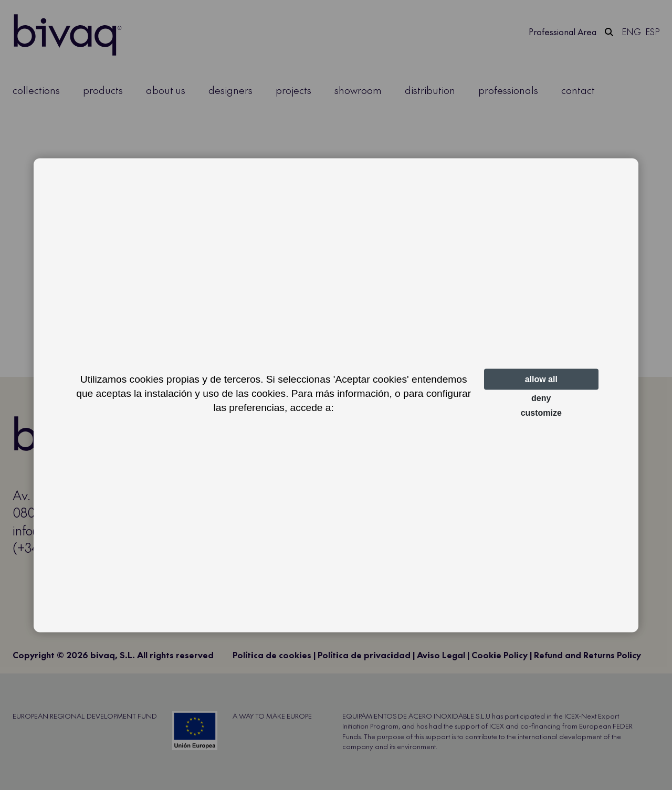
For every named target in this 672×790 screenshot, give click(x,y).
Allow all (541, 379)
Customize (541, 413)
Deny (541, 398)
